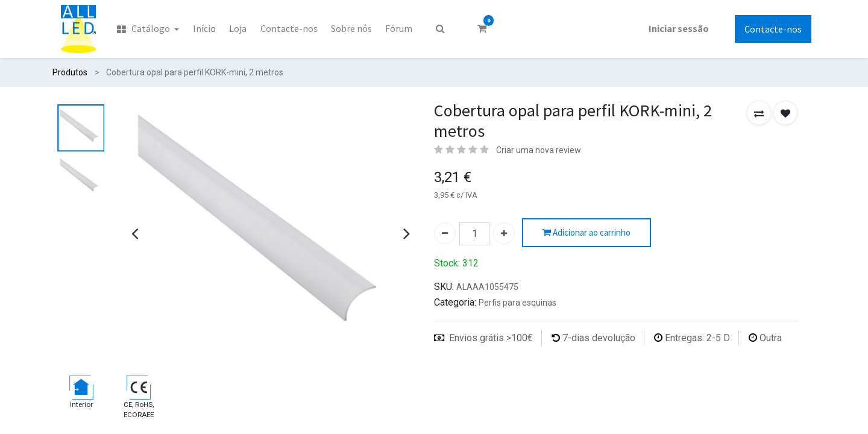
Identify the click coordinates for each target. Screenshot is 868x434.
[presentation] (135, 233)
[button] (759, 113)
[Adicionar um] (504, 233)
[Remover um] (445, 233)
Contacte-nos (773, 29)
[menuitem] (148, 29)
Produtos (70, 72)
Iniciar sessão (679, 28)
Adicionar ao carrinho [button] (587, 233)
